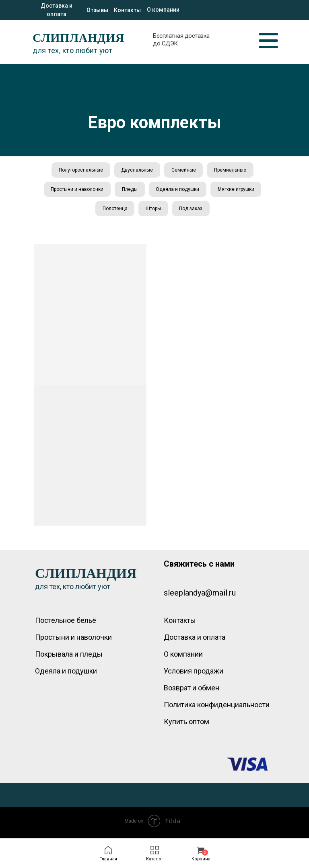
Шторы (153, 211)
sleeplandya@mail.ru (200, 596)
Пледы (129, 191)
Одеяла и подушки (178, 191)
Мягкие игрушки (238, 191)
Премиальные (232, 170)
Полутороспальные (79, 170)
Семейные (184, 170)
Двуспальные (137, 170)
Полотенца (114, 211)
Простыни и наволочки (76, 191)
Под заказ (192, 211)
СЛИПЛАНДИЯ (78, 38)
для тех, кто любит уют (72, 50)
